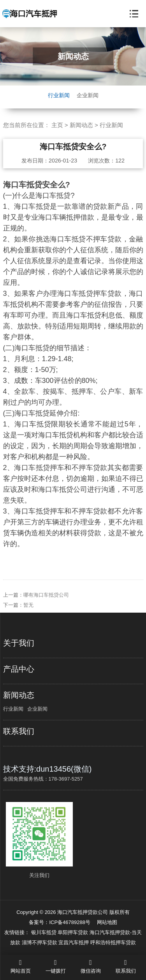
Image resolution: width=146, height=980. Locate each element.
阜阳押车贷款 (74, 932)
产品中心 (19, 669)
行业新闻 (59, 95)
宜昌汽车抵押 (74, 942)
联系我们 (19, 731)
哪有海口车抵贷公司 (46, 602)
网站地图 (107, 922)
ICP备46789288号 (70, 922)
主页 (57, 125)
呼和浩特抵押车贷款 (113, 942)
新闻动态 (81, 125)
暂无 (28, 612)
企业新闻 (88, 95)
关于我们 (19, 643)
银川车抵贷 (45, 932)
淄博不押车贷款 (40, 942)
